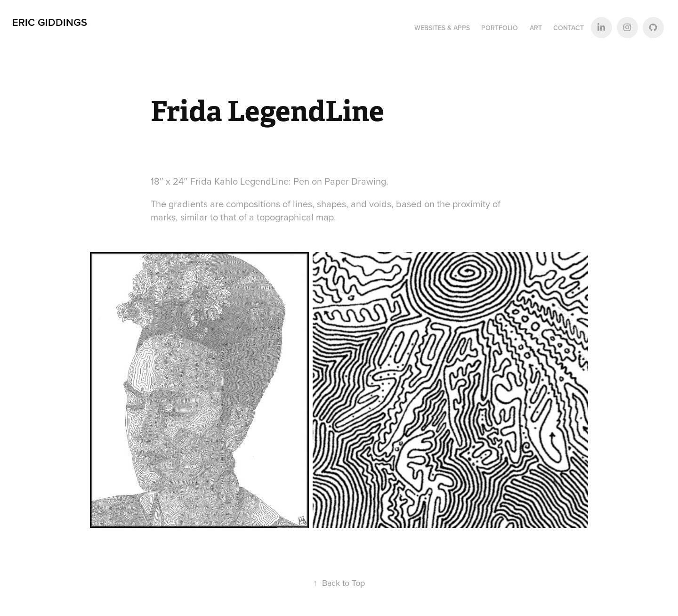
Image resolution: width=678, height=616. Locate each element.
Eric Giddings (50, 22)
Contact (569, 28)
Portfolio (500, 28)
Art (536, 28)
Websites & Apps (442, 28)
